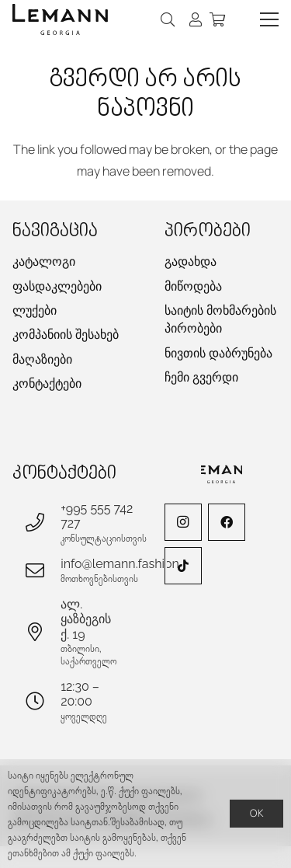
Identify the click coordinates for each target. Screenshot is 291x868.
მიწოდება (193, 286)
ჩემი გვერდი (201, 377)
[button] (168, 19)
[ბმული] (196, 19)
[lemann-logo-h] (60, 19)
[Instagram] (183, 522)
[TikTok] (183, 566)
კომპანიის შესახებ (66, 335)
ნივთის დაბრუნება (218, 353)
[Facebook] (227, 522)
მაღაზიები (42, 359)
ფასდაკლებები (57, 286)
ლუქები (35, 310)
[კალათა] (217, 19)
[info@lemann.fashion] (43, 570)
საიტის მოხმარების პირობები (220, 319)
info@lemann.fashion (120, 564)
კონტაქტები (47, 383)
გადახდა (191, 261)
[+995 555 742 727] (43, 522)
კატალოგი (44, 261)
